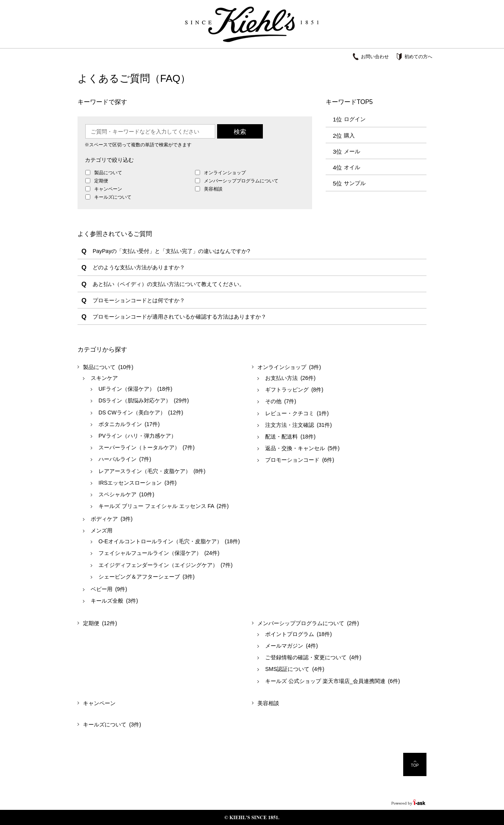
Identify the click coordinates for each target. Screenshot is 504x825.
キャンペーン (108, 189)
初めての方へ (418, 57)
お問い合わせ (375, 57)
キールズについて (112, 197)
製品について (108, 173)
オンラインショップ (224, 173)
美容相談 (213, 189)
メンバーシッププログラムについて (241, 181)
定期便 (101, 181)
